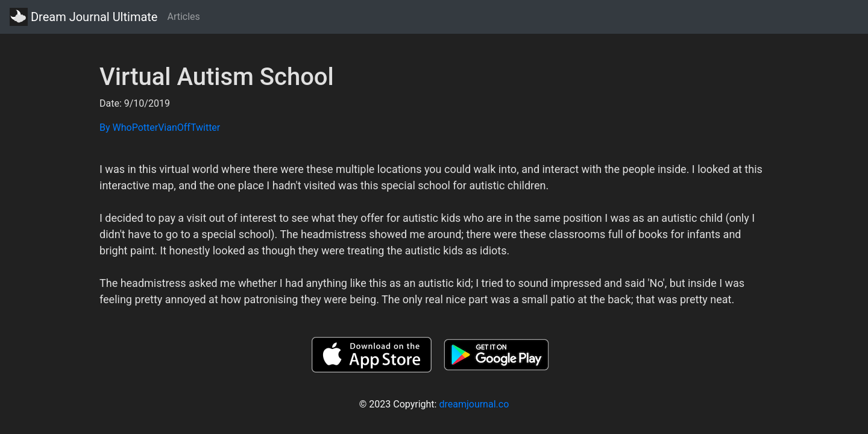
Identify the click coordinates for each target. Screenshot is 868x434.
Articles (183, 17)
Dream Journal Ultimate (83, 17)
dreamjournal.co (474, 404)
